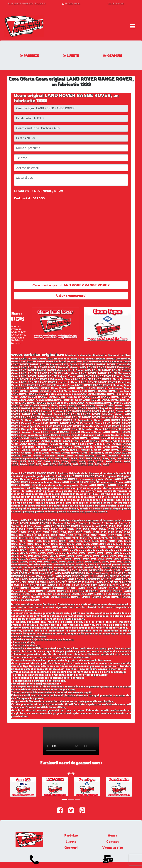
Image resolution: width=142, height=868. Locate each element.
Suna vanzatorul (71, 296)
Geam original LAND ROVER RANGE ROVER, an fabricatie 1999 (66, 98)
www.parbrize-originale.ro (38, 354)
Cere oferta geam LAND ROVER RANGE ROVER (71, 285)
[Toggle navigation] (133, 26)
